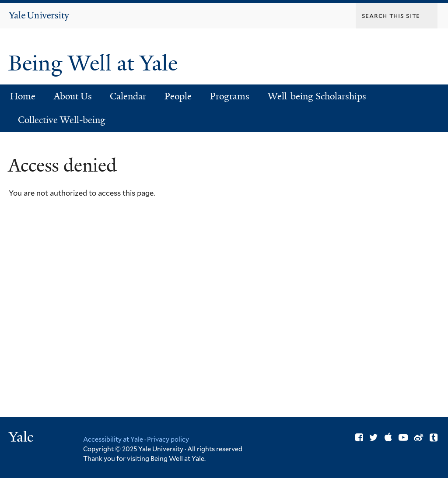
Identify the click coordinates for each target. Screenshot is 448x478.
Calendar (128, 96)
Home (23, 96)
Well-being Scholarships (317, 96)
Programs (230, 96)
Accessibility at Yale (113, 439)
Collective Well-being (62, 120)
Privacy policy (168, 439)
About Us (73, 96)
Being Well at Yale (96, 63)
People (178, 96)
